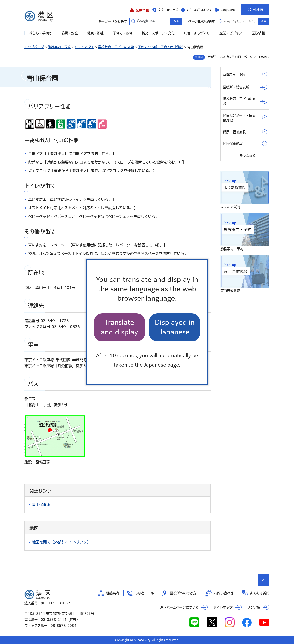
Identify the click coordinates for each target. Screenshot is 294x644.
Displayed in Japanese (175, 327)
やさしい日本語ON (199, 10)
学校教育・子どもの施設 (116, 47)
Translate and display (119, 327)
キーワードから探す (133, 21)
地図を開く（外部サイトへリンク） (61, 542)
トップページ (34, 47)
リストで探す (84, 47)
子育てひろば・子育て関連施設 (161, 47)
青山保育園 (41, 505)
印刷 (200, 57)
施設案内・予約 (59, 47)
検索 (264, 21)
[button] (139, 10)
